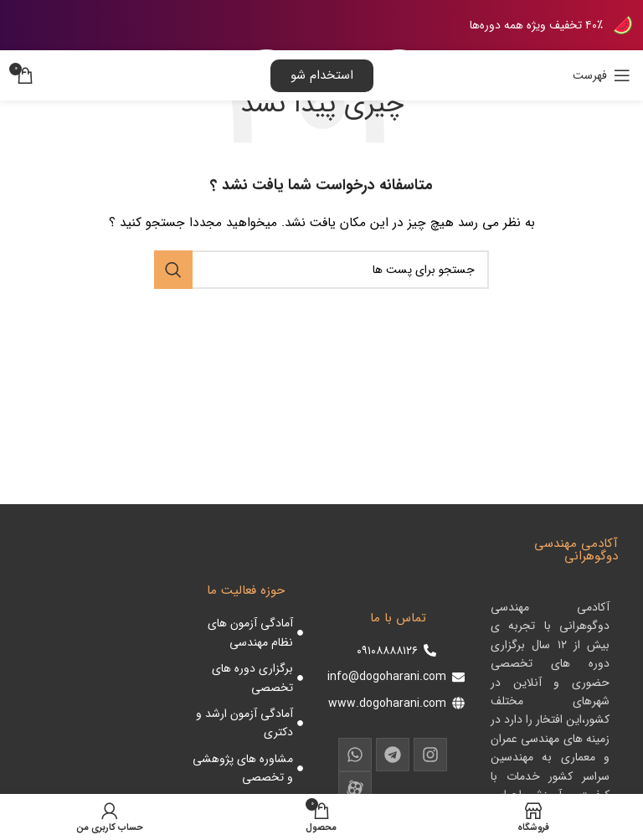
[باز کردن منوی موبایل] (602, 75)
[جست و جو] (321, 270)
